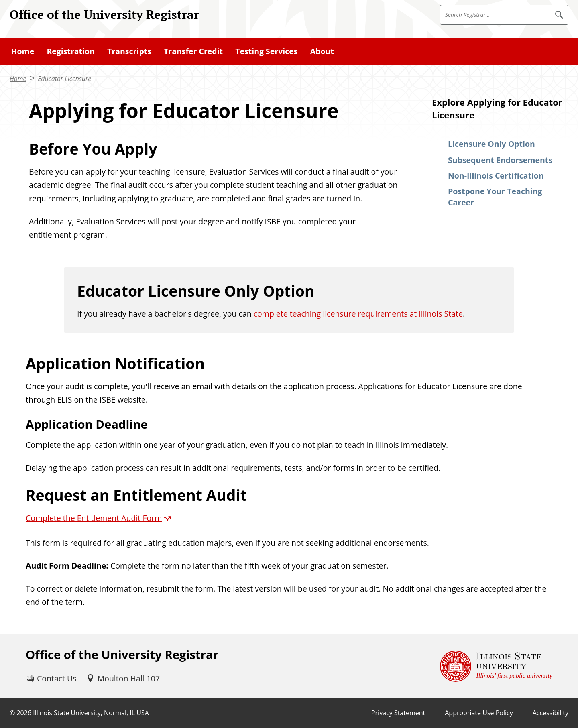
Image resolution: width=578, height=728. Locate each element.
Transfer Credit (193, 51)
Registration (70, 51)
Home (23, 51)
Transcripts (129, 51)
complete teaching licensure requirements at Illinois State (358, 314)
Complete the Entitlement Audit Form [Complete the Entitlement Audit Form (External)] (94, 518)
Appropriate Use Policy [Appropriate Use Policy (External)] (479, 713)
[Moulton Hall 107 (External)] (123, 678)
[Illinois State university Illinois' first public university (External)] (496, 666)
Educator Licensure (64, 79)
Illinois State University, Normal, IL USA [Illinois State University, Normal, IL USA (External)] (91, 713)
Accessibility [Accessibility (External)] (551, 713)
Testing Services (266, 51)
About (322, 51)
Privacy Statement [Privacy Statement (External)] (398, 713)
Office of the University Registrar (104, 14)
